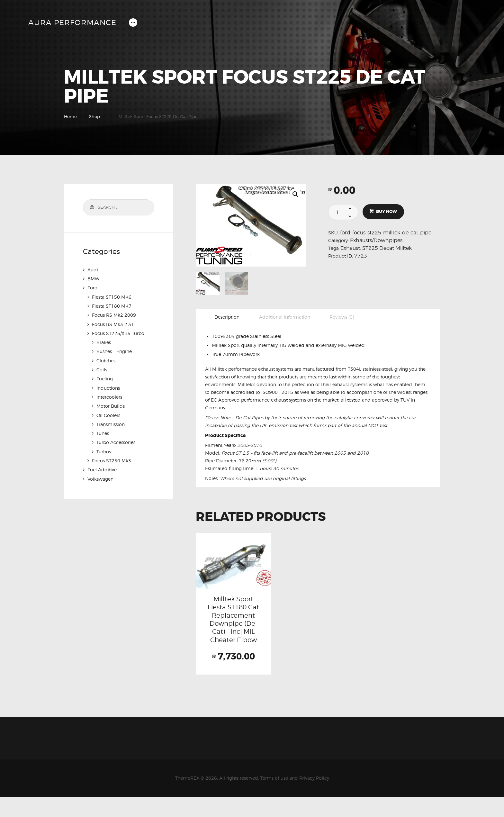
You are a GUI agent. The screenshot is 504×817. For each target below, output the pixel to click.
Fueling (105, 378)
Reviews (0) (343, 317)
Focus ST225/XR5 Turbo (118, 333)
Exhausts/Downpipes (376, 240)
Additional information (285, 317)
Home (70, 116)
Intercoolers (109, 396)
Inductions (108, 387)
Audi (93, 270)
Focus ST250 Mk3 (112, 459)
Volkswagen (100, 477)
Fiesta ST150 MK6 (112, 297)
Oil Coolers (108, 414)
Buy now (387, 212)
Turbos (104, 450)
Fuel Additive (102, 468)
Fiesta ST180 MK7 (112, 306)
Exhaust (350, 248)
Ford (93, 288)
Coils (102, 369)
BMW (93, 279)
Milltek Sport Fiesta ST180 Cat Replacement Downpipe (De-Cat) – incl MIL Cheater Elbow (233, 629)
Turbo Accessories (116, 441)
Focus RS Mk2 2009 (114, 315)
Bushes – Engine (114, 351)
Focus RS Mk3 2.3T (113, 324)
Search (91, 207)
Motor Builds (111, 405)
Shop (94, 116)
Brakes (104, 342)
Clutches (106, 360)
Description (227, 317)
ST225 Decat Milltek (387, 248)
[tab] (227, 318)
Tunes (103, 432)
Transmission (111, 423)
